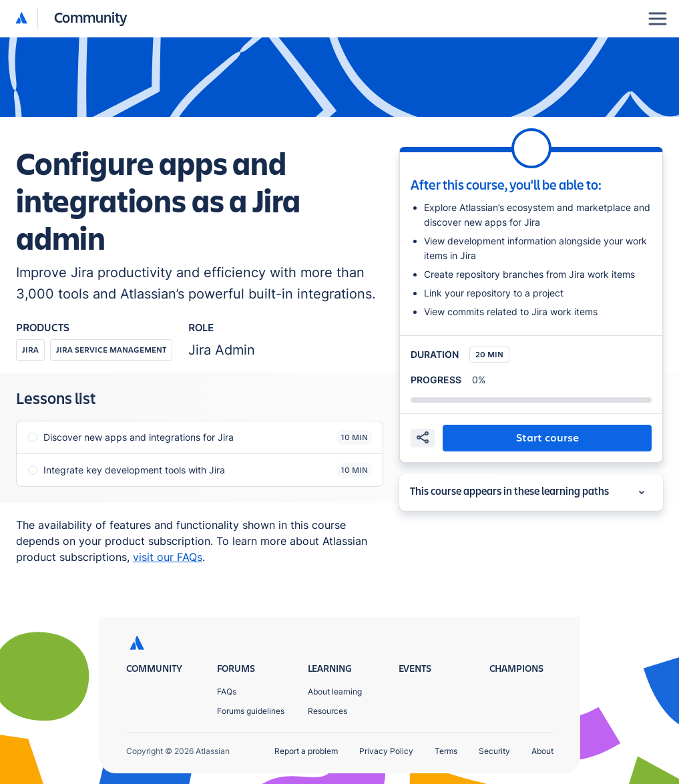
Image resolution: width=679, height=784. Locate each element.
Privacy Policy (386, 751)
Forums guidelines (251, 711)
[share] (423, 438)
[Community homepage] (91, 18)
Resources (327, 711)
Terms (446, 751)
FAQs (227, 692)
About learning (335, 692)
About (542, 751)
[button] (72, 18)
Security (494, 751)
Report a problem (306, 751)
